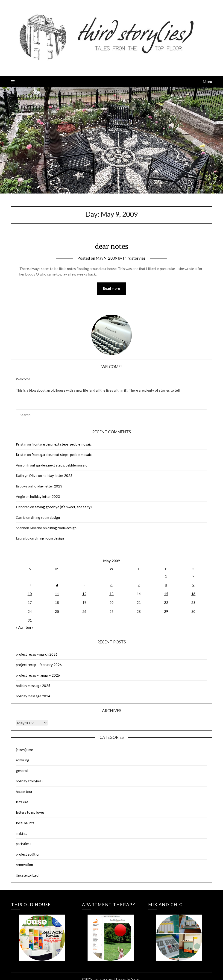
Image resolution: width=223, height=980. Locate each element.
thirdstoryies (134, 258)
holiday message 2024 (33, 696)
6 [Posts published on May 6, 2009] (111, 585)
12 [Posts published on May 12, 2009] (84, 594)
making (21, 833)
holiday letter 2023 (57, 476)
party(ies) (23, 844)
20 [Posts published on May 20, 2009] (111, 603)
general (22, 771)
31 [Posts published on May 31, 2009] (30, 620)
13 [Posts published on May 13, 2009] (111, 594)
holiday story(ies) (29, 781)
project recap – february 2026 (39, 665)
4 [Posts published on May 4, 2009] (57, 585)
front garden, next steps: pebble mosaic (62, 444)
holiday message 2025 (33, 686)
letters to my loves (30, 813)
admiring (23, 760)
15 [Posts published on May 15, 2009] (166, 594)
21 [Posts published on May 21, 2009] (139, 603)
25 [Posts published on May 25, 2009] (57, 611)
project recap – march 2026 (37, 654)
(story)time (24, 750)
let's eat (22, 802)
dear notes (111, 246)
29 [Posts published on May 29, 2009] (166, 611)
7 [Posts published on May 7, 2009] (139, 585)
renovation (24, 865)
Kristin (21, 444)
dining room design (45, 517)
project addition (28, 854)
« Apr (20, 628)
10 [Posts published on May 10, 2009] (30, 594)
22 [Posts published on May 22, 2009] (166, 603)
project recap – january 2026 (38, 675)
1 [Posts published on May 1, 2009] (166, 576)
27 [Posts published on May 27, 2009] (111, 611)
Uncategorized (27, 875)
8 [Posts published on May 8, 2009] (166, 585)
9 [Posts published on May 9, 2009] (193, 585)
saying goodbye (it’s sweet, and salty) (63, 507)
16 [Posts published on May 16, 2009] (193, 594)
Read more (111, 289)
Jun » (29, 628)
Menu (207, 81)
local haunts (25, 823)
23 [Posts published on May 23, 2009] (193, 603)
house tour (24, 792)
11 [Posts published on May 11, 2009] (57, 594)
